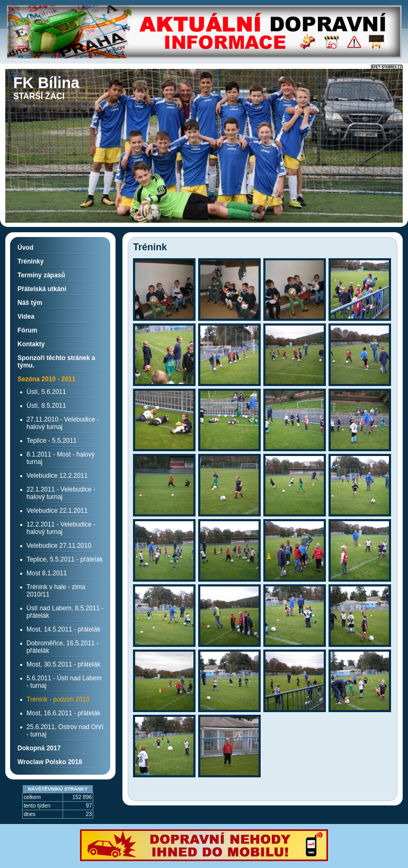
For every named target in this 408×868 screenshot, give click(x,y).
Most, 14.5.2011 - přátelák (63, 629)
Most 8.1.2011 (47, 573)
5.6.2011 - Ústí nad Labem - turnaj (64, 682)
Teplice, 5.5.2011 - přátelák (65, 559)
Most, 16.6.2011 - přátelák (63, 713)
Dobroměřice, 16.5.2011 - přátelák (63, 647)
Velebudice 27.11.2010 (59, 546)
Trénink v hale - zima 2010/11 (56, 591)
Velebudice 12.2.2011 (57, 476)
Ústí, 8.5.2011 (46, 406)
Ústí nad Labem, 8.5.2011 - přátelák (65, 612)
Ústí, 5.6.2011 (46, 392)
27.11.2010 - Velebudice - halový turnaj (63, 423)
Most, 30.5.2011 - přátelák (63, 664)
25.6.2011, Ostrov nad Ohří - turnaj (65, 731)
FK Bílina (46, 83)
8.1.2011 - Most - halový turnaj (61, 458)
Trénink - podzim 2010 (58, 699)
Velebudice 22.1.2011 (57, 511)
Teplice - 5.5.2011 (52, 441)
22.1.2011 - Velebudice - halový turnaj (61, 493)
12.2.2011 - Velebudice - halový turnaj (61, 528)
